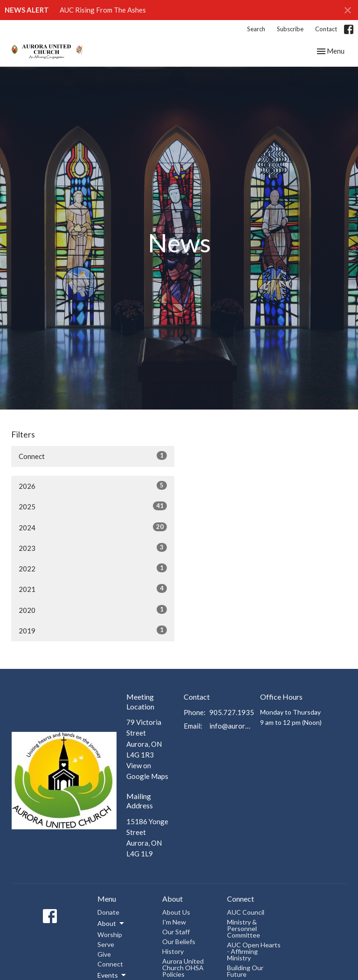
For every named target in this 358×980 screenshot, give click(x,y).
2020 (93, 610)
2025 (93, 506)
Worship (110, 935)
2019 (93, 630)
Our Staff (176, 932)
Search (256, 29)
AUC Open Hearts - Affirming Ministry (254, 951)
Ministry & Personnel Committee (244, 928)
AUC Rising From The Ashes (103, 10)
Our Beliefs (179, 942)
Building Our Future (245, 971)
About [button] (111, 924)
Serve (106, 944)
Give (104, 954)
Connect (93, 456)
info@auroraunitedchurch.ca (230, 726)
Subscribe (290, 29)
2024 (93, 527)
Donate (108, 912)
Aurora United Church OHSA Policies (183, 968)
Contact (326, 29)
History (173, 951)
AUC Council (246, 912)
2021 (93, 589)
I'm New (174, 922)
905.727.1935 (232, 712)
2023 (93, 548)
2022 (93, 568)
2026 (93, 486)
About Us (176, 912)
